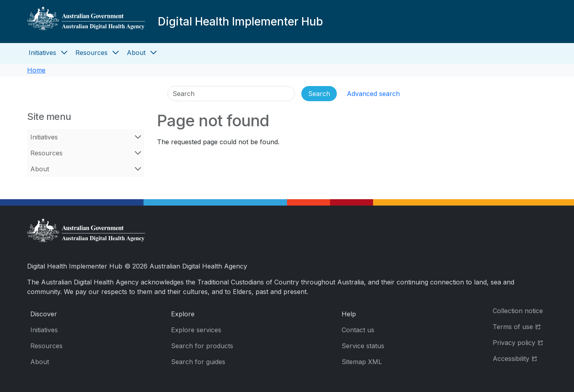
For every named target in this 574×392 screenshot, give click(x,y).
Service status (363, 346)
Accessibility (520, 358)
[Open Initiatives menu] (64, 53)
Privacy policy (520, 342)
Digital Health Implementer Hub (240, 22)
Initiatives (42, 53)
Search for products (202, 346)
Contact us (358, 330)
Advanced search (373, 94)
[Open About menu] (153, 53)
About (136, 53)
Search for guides (198, 362)
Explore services (196, 330)
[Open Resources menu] (116, 53)
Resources (91, 53)
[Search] (231, 94)
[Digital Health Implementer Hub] (86, 22)
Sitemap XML (362, 362)
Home (36, 70)
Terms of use (520, 326)
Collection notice (518, 311)
